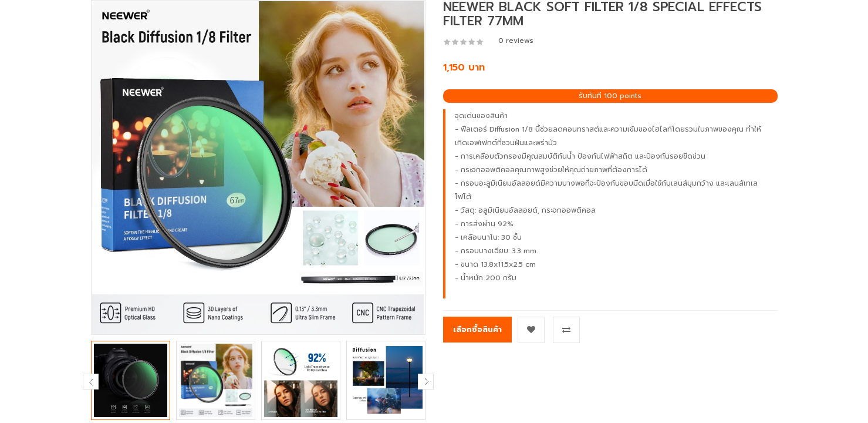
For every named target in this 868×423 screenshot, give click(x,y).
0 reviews (516, 41)
